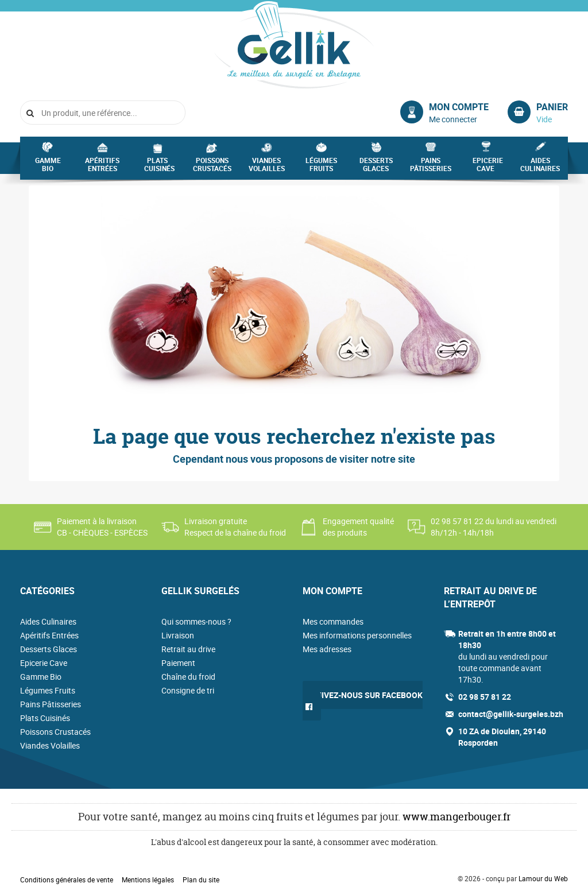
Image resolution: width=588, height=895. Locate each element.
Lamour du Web (543, 878)
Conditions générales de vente (67, 879)
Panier (552, 107)
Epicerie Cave (488, 168)
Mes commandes (333, 621)
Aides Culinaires (540, 168)
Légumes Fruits (321, 168)
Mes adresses (327, 649)
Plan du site (201, 879)
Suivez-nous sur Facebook (367, 695)
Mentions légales (148, 879)
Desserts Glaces (376, 168)
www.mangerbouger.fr (457, 817)
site (407, 459)
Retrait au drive (188, 649)
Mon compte (459, 107)
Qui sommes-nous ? (196, 621)
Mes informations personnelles (357, 635)
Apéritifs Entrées (102, 168)
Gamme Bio (48, 168)
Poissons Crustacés (212, 168)
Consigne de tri (188, 690)
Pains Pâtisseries (431, 168)
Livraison (178, 635)
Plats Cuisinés (159, 168)
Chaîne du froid (188, 677)
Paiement (178, 663)
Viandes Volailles (267, 168)
